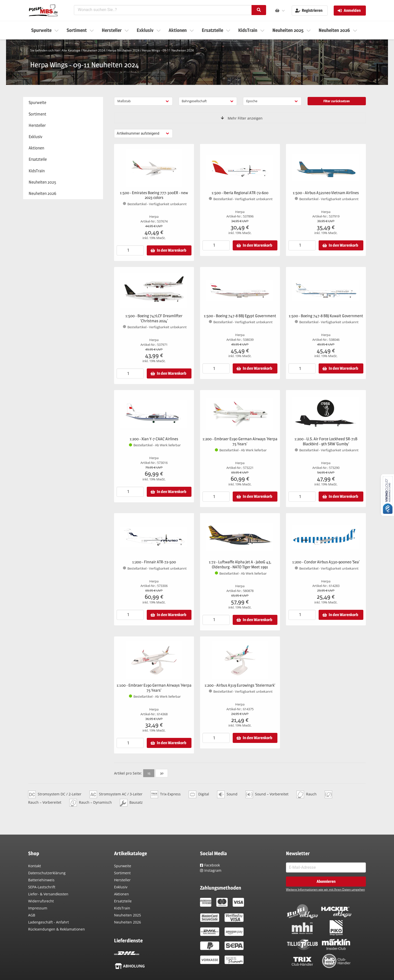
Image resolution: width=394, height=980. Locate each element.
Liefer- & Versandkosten (48, 894)
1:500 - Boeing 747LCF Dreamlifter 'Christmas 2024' (154, 318)
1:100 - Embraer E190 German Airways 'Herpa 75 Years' (154, 688)
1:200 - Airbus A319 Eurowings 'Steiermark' (240, 685)
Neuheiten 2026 (128, 922)
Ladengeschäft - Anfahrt (48, 922)
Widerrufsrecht (41, 901)
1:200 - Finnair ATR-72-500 (154, 562)
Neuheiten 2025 (128, 915)
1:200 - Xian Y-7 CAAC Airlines (154, 439)
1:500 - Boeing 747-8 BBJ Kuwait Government (326, 316)
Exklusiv (121, 887)
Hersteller (122, 880)
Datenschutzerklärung (47, 873)
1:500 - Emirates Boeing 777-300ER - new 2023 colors (154, 195)
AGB (32, 915)
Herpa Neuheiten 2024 (124, 50)
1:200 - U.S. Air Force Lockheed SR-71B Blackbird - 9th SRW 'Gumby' (326, 441)
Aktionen (121, 894)
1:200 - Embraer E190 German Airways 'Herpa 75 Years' (240, 441)
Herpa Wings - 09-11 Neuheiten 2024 (168, 50)
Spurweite (123, 866)
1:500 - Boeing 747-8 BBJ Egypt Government (240, 316)
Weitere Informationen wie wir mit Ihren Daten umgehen (325, 889)
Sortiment (122, 873)
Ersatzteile (123, 901)
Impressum (38, 908)
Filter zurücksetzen (337, 101)
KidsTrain (122, 908)
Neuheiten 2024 (94, 50)
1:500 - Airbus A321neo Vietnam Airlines (326, 193)
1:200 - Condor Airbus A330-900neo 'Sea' (326, 562)
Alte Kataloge (71, 50)
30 (162, 773)
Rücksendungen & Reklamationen (57, 929)
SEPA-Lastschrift (42, 887)
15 (149, 773)
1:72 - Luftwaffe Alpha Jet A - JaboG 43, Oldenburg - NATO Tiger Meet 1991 (240, 564)
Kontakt (35, 866)
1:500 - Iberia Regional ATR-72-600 (240, 193)
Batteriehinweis (41, 880)
